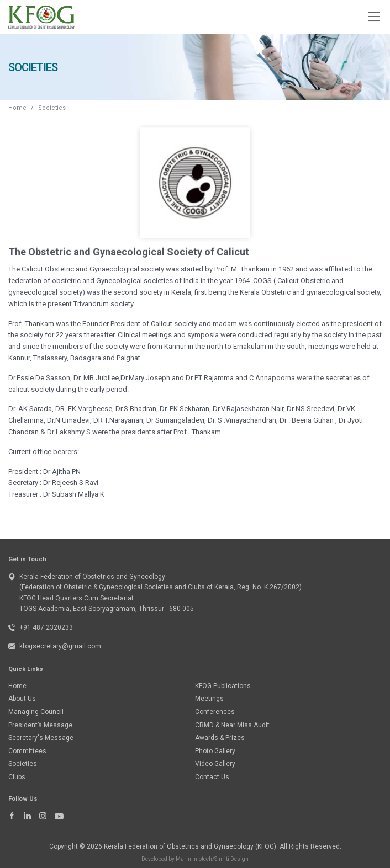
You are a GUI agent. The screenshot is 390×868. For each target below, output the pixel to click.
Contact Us (212, 777)
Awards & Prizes (220, 738)
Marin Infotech (194, 859)
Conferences (215, 712)
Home (17, 108)
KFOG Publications (223, 686)
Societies (52, 108)
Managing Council (36, 712)
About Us (22, 699)
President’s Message (40, 725)
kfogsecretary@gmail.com (60, 646)
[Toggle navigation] (373, 16)
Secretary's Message (41, 738)
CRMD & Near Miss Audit (232, 725)
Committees (27, 751)
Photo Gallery (215, 751)
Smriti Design (231, 859)
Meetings (209, 699)
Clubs (17, 777)
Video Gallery (215, 764)
